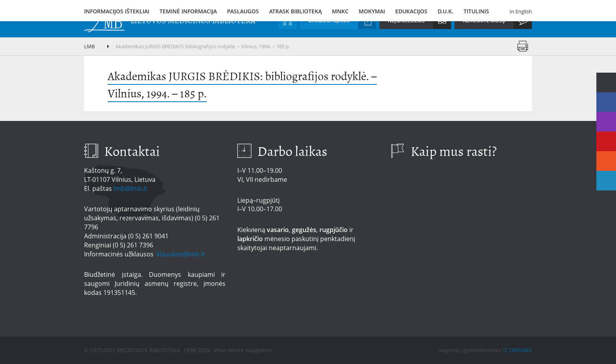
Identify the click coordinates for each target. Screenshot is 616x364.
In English (521, 11)
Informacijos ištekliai (117, 11)
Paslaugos (243, 11)
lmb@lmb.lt (130, 188)
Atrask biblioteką (295, 11)
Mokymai (372, 11)
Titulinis (476, 11)
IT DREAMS (518, 350)
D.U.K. (445, 11)
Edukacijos (411, 11)
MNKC (340, 11)
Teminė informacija (188, 11)
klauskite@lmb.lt (182, 254)
